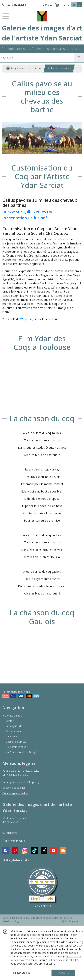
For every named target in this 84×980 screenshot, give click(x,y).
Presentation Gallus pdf (25, 218)
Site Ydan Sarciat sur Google (21, 752)
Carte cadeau (13, 731)
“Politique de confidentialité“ (62, 960)
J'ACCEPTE (63, 973)
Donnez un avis (12, 716)
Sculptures (35, 68)
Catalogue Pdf (14, 726)
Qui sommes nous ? (17, 747)
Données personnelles (15, 793)
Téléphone (10, 833)
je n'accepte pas (21, 973)
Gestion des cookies (14, 788)
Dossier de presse (16, 742)
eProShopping (10, 921)
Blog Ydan (15, 68)
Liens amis (11, 736)
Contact (47, 5)
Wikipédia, (27, 319)
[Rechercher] (79, 58)
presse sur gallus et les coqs (29, 212)
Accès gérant (71, 921)
